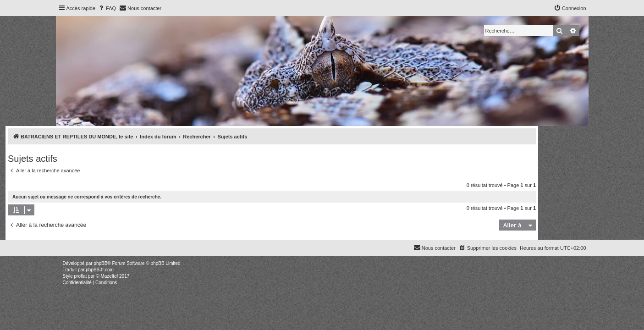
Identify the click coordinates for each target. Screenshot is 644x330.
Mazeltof (109, 276)
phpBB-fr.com (100, 270)
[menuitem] (107, 8)
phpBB (100, 263)
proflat (81, 276)
